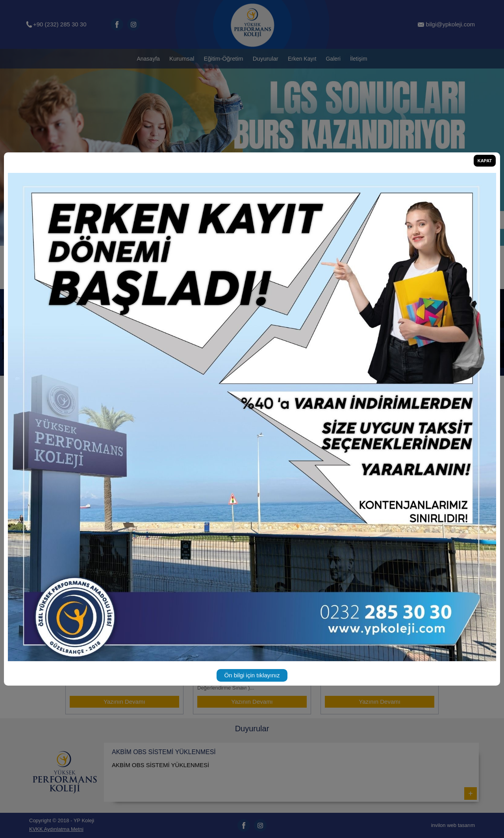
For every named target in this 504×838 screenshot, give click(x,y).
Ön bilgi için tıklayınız (252, 675)
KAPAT (485, 161)
